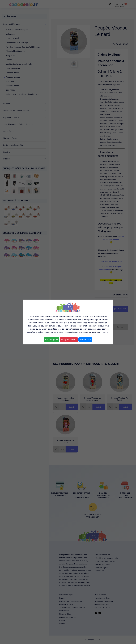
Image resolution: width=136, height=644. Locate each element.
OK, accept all (52, 340)
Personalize (85, 340)
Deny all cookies (69, 340)
